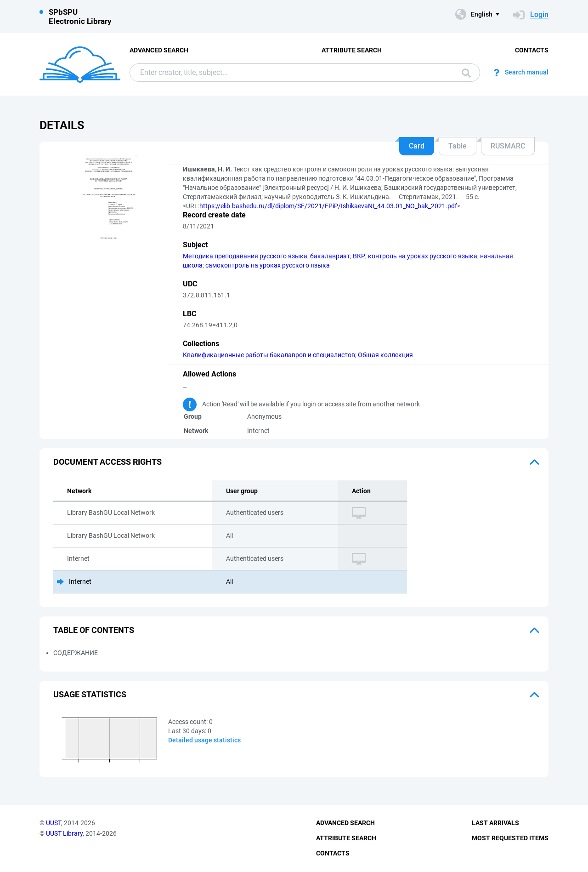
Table (458, 146)
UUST (54, 823)
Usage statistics (90, 694)
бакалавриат (330, 256)
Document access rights (107, 462)
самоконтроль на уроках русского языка (268, 265)
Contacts (532, 50)
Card (417, 146)
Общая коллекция (385, 355)
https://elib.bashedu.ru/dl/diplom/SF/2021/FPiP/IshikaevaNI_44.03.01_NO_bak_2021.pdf (328, 206)
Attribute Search (352, 50)
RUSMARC (508, 146)
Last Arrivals (495, 823)
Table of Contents (94, 630)
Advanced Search (159, 50)
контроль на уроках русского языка (423, 256)
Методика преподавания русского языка (245, 256)
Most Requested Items (510, 838)
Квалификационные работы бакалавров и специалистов (269, 355)
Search (466, 73)
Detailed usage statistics (204, 740)
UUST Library (64, 833)
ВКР (359, 256)
